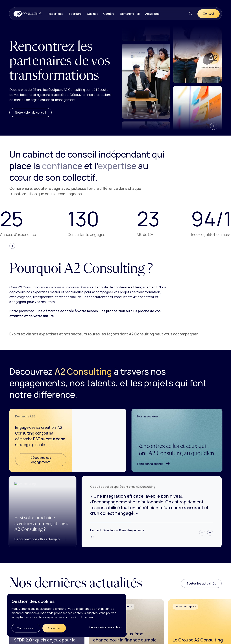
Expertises (56, 14)
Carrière (109, 14)
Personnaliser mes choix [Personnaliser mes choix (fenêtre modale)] (105, 627)
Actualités (152, 14)
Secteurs (75, 14)
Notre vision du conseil (30, 112)
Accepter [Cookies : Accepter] (54, 628)
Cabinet (92, 14)
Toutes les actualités (201, 583)
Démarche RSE (130, 14)
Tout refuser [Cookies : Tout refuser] (26, 628)
